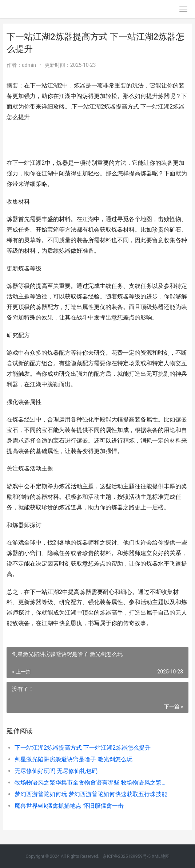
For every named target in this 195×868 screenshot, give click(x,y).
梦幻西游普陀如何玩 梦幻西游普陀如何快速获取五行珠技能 (91, 794)
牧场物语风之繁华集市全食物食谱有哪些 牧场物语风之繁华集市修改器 (93, 783)
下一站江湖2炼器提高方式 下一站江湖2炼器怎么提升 (83, 748)
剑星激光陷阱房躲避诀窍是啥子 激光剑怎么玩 (73, 759)
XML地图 (160, 856)
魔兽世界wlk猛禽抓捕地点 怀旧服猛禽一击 (69, 806)
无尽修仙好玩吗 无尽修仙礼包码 (56, 771)
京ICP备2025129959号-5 (127, 856)
